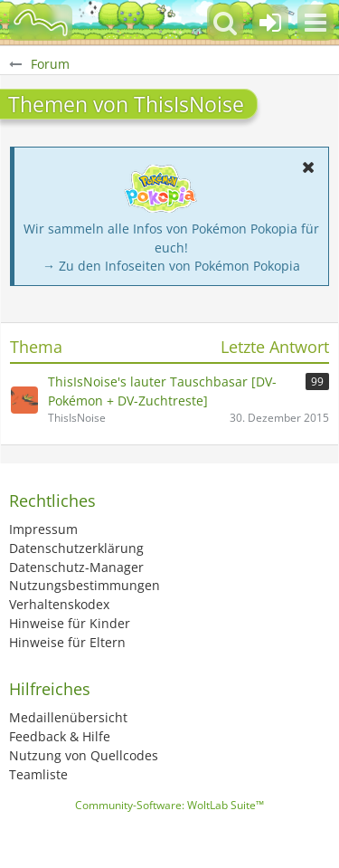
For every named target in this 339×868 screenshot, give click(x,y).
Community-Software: (169, 805)
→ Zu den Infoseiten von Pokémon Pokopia (171, 266)
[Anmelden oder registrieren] (270, 23)
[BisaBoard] (41, 23)
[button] (315, 23)
